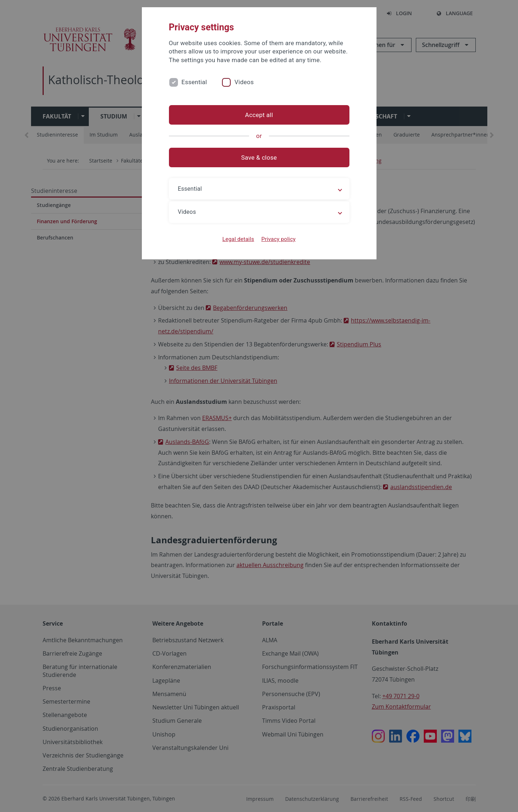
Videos (244, 82)
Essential (194, 82)
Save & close (259, 157)
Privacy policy (278, 239)
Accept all (259, 115)
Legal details (238, 239)
